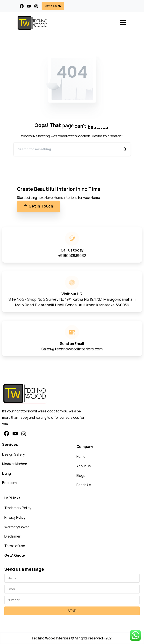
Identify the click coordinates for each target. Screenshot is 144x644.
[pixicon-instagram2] (24, 434)
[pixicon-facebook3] (6, 434)
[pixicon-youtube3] (15, 434)
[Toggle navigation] (123, 23)
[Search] (66, 149)
